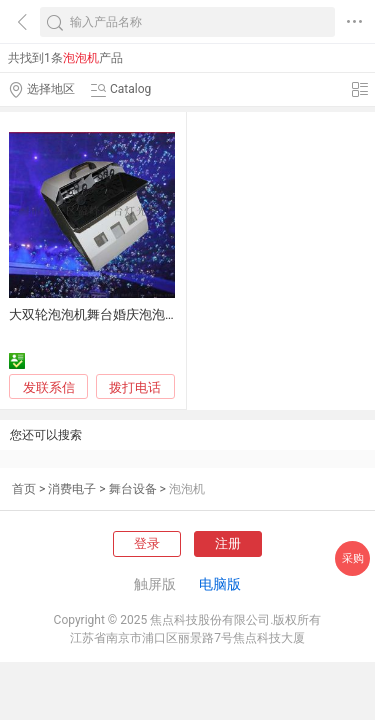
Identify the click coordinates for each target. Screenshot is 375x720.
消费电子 (72, 489)
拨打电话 (135, 387)
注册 (228, 543)
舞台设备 (133, 489)
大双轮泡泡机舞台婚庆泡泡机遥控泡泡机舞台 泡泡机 (160, 314)
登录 (147, 543)
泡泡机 (187, 489)
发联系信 (49, 387)
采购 (353, 558)
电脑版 (220, 584)
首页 (24, 489)
